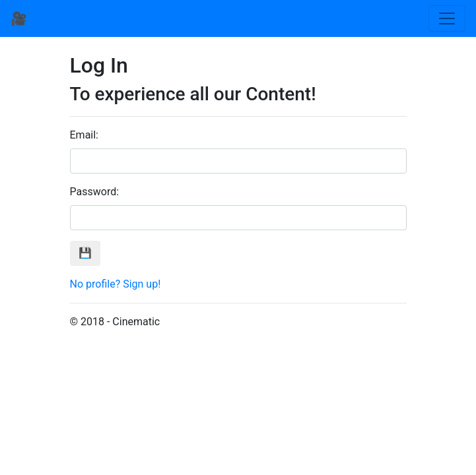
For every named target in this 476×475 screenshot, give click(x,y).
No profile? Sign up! (116, 284)
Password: (95, 192)
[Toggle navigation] (447, 18)
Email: (84, 135)
